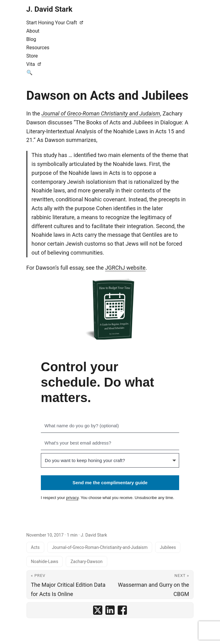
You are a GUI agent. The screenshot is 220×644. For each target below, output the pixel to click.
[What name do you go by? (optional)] (110, 426)
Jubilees (168, 547)
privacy (72, 498)
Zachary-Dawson (86, 561)
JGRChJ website (125, 268)
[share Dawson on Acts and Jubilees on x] (98, 610)
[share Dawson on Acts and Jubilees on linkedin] (110, 610)
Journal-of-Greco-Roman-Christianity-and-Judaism (100, 547)
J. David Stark (49, 9)
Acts (35, 547)
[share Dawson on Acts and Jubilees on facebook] (122, 610)
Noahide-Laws (45, 561)
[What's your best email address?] (110, 443)
